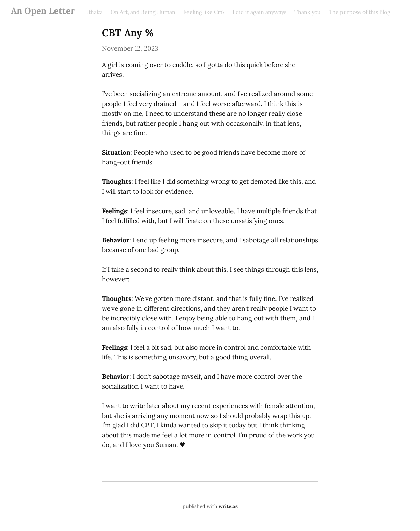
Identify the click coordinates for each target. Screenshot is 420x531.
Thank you (308, 12)
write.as (228, 506)
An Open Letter (43, 11)
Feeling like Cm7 (204, 12)
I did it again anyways (259, 12)
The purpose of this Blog (360, 12)
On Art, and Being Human (143, 12)
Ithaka (95, 12)
